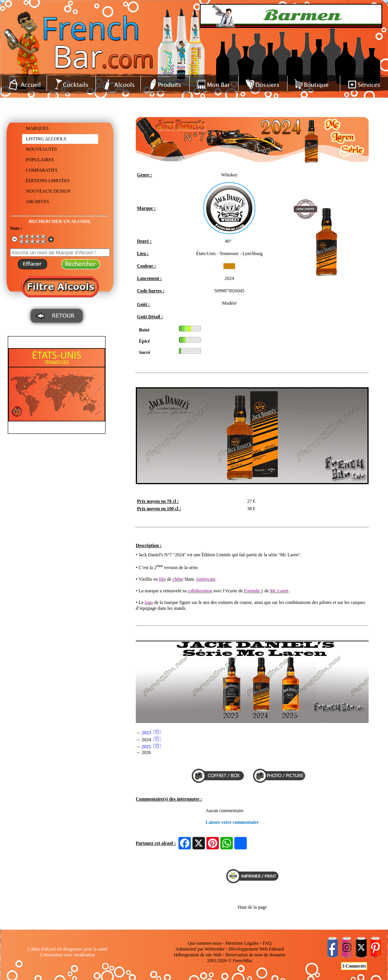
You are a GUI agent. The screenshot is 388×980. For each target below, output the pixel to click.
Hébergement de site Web (198, 955)
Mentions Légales (242, 943)
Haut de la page (252, 907)
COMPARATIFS (42, 170)
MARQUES (37, 128)
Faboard (276, 949)
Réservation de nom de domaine (255, 955)
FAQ (267, 943)
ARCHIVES (38, 202)
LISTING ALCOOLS (46, 139)
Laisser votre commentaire (232, 822)
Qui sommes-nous (205, 943)
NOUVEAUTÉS (42, 149)
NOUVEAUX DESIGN (48, 191)
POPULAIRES (40, 160)
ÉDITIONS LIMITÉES (48, 181)
